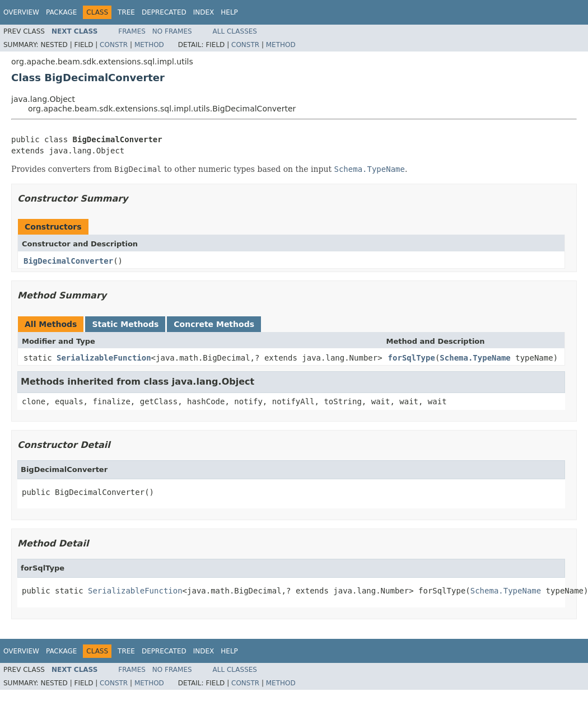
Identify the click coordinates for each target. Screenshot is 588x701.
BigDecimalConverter (68, 261)
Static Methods (125, 324)
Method (149, 45)
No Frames (172, 31)
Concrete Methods (214, 324)
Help (229, 12)
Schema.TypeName (475, 358)
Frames (132, 31)
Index (204, 12)
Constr (114, 45)
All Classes (235, 31)
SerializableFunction (104, 358)
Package (61, 12)
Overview (21, 12)
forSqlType (412, 358)
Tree (126, 12)
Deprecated (164, 12)
